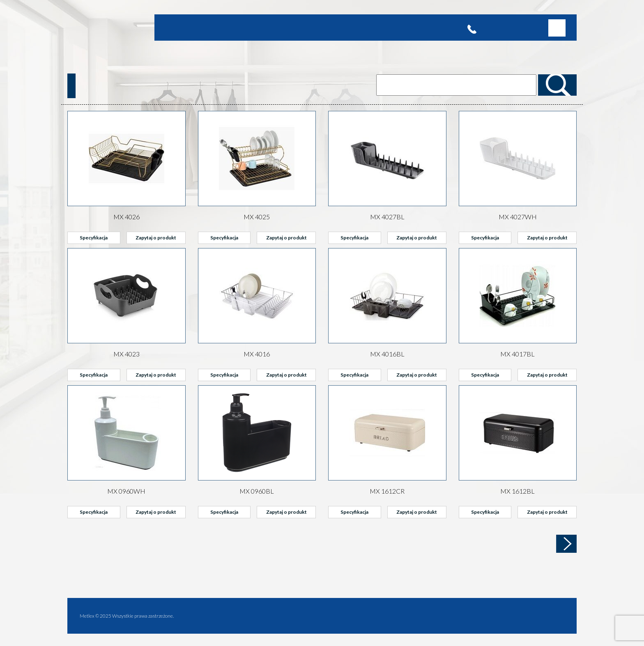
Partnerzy (276, 27)
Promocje (247, 27)
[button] (557, 28)
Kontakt (326, 27)
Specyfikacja (94, 238)
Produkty (219, 27)
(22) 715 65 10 (498, 28)
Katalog (303, 27)
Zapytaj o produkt (156, 238)
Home (176, 27)
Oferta (195, 27)
